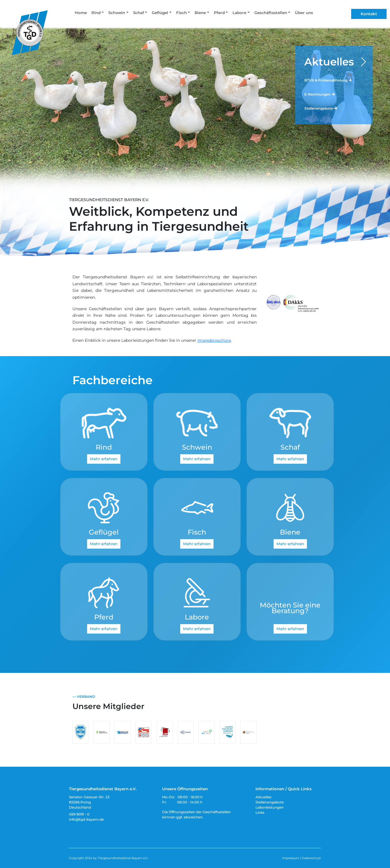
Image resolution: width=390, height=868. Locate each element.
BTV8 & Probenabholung (328, 80)
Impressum (291, 858)
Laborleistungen (270, 807)
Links (260, 812)
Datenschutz (311, 858)
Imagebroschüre (214, 340)
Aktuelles (329, 62)
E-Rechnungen (320, 94)
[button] (98, 14)
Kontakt (369, 14)
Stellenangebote (321, 108)
